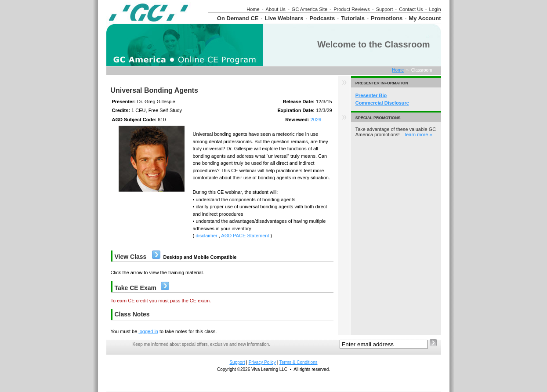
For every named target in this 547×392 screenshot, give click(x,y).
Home (253, 9)
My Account (425, 18)
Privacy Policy (262, 362)
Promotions (387, 18)
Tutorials (353, 18)
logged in (148, 331)
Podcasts (322, 18)
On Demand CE (238, 18)
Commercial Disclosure (382, 103)
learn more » (419, 134)
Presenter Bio (371, 95)
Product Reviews (352, 9)
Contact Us (411, 9)
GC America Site (310, 9)
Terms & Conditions (299, 362)
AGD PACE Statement (245, 236)
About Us (276, 9)
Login (435, 9)
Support (385, 9)
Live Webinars (284, 18)
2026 (316, 120)
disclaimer (206, 236)
